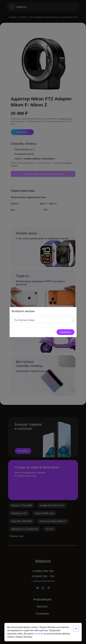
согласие (39, 634)
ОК (76, 629)
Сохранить (65, 332)
